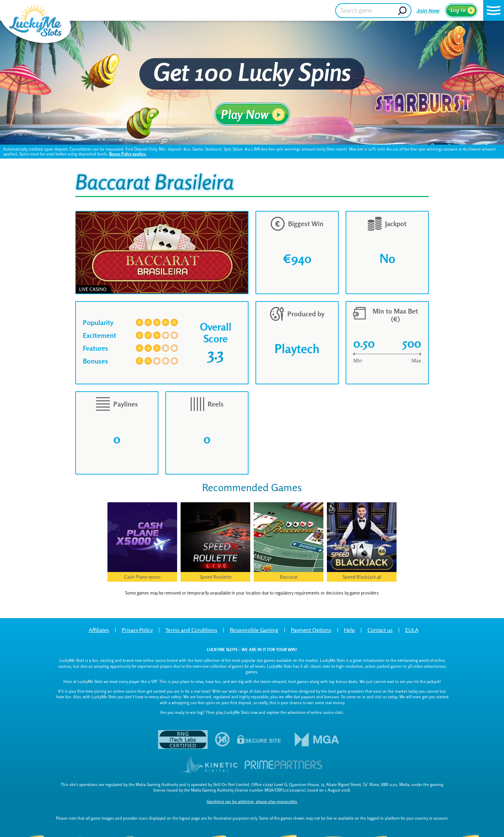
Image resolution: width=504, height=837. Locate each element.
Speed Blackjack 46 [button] (362, 577)
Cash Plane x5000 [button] (142, 577)
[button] (494, 10)
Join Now (428, 11)
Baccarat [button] (289, 577)
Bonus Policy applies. (128, 154)
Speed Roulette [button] (216, 577)
